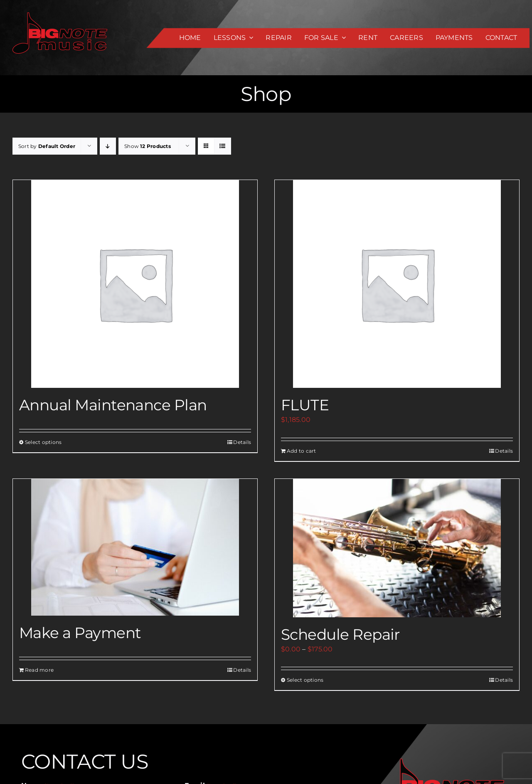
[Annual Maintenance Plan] (135, 284)
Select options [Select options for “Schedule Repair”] (305, 680)
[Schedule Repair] (397, 548)
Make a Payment (80, 633)
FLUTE (305, 405)
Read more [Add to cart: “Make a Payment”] (39, 670)
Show (148, 146)
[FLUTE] (397, 284)
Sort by (47, 146)
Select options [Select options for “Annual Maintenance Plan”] (43, 442)
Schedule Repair (340, 634)
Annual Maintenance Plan (113, 405)
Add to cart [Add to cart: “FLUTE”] (302, 451)
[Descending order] (108, 146)
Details (242, 442)
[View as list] (223, 146)
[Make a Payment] (135, 547)
